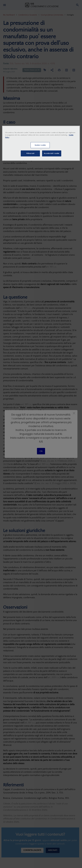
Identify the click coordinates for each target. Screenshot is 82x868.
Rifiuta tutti (30, 153)
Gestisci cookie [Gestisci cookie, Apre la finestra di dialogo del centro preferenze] (40, 145)
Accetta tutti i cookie (52, 153)
